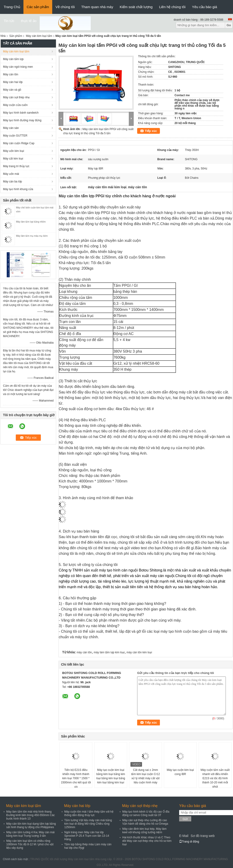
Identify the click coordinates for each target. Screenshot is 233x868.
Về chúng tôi (65, 7)
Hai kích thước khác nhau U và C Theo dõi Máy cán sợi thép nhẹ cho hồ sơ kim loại (147, 841)
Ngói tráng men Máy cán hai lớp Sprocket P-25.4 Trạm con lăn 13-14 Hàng (87, 836)
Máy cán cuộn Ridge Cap (19, 143)
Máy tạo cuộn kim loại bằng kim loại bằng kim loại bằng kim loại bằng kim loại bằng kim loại (111, 776)
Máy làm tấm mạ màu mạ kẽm (32, 236)
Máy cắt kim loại (13, 159)
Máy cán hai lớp (13, 82)
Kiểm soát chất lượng (136, 7)
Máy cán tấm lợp (13, 59)
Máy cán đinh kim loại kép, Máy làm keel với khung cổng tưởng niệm (144, 831)
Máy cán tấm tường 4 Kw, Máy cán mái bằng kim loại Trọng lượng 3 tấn (30, 834)
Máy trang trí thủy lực (16, 166)
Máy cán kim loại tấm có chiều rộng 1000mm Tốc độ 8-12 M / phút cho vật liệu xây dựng (30, 844)
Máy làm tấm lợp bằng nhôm (31, 222)
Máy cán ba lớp (13, 182)
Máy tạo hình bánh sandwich (21, 113)
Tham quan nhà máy (97, 7)
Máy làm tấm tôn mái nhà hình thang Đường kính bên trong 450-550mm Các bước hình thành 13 (31, 815)
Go (229, 25)
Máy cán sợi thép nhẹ (16, 97)
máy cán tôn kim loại (139, 652)
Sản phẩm (16, 36)
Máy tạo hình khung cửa (18, 189)
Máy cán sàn (11, 128)
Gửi (185, 819)
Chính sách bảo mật (15, 859)
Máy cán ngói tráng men (18, 67)
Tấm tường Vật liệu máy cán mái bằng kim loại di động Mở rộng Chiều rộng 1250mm (88, 824)
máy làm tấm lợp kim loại (109, 652)
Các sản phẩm (38, 7)
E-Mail (184, 836)
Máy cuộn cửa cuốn (15, 105)
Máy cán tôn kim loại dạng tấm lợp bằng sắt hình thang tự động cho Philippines (31, 825)
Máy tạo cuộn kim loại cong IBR (180, 772)
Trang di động (189, 842)
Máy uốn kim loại (14, 151)
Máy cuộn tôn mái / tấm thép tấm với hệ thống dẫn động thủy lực (89, 813)
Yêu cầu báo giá (204, 7)
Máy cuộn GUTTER (15, 136)
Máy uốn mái (11, 174)
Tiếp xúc (151, 131)
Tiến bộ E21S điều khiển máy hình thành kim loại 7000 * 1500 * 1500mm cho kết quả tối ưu (76, 778)
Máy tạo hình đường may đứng (22, 120)
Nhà (3, 36)
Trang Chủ (12, 7)
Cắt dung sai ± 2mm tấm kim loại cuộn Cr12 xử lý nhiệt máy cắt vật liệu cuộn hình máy (146, 776)
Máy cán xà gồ (12, 90)
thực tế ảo (29, 21)
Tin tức (9, 21)
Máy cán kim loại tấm (39, 36)
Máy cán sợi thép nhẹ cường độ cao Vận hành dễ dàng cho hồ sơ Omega (145, 822)
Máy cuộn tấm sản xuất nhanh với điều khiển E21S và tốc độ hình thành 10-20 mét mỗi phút (215, 778)
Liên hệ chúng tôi (172, 7)
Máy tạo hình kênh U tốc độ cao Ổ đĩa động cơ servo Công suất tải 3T (146, 813)
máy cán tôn (84, 652)
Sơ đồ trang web (202, 836)
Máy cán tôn (11, 74)
